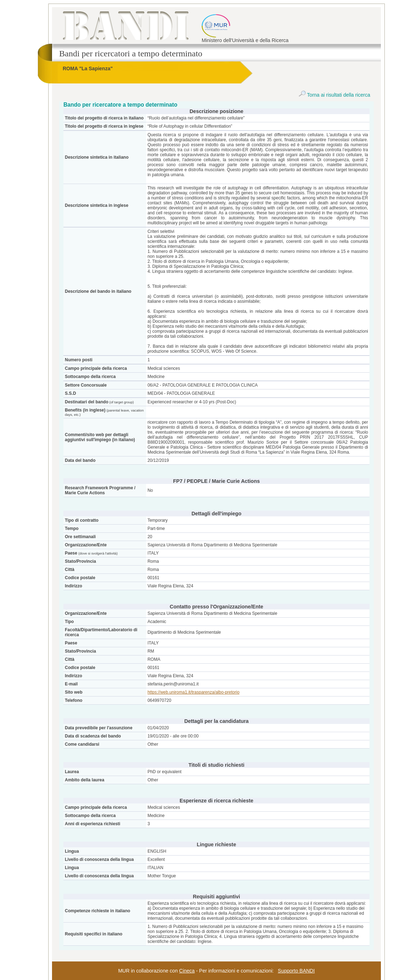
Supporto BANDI (296, 971)
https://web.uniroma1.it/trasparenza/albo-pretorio (193, 692)
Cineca (187, 971)
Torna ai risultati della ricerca (334, 95)
